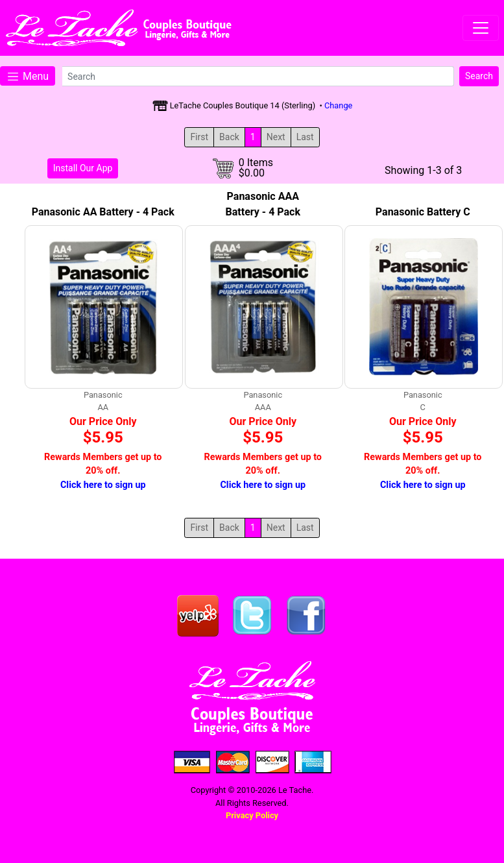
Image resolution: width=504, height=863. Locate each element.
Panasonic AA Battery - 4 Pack (103, 212)
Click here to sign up (103, 485)
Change (338, 105)
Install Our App (83, 168)
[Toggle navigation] (481, 28)
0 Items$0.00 (256, 168)
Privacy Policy (252, 815)
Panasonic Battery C (423, 212)
